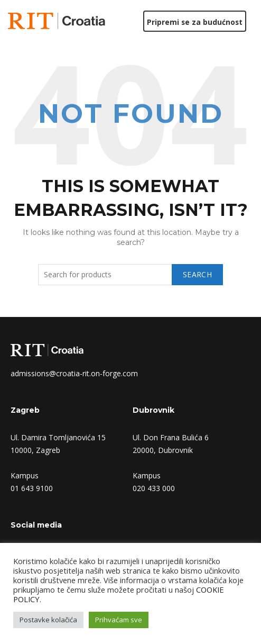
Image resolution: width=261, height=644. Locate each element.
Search (197, 274)
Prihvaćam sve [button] (119, 620)
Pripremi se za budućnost (194, 22)
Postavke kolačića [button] (48, 620)
